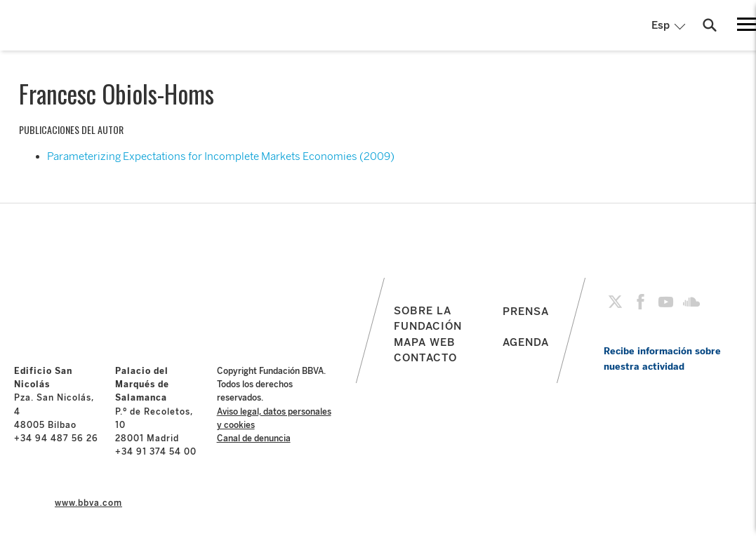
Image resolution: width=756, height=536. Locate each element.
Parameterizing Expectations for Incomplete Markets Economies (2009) (221, 156)
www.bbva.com (88, 503)
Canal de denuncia (254, 438)
